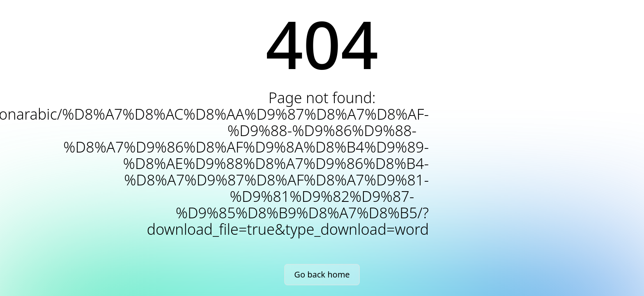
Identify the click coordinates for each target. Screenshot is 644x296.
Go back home (322, 274)
